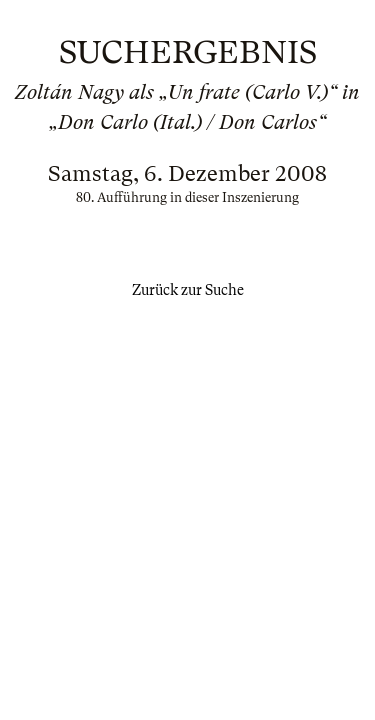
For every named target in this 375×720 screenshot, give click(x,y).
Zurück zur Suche (188, 290)
